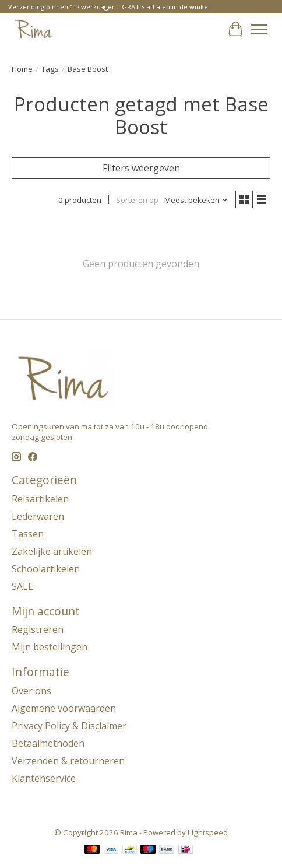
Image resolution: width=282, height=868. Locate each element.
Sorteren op (137, 200)
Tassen (28, 534)
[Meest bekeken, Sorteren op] (196, 200)
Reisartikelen (40, 499)
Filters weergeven (141, 168)
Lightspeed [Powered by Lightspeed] (208, 832)
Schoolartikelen (46, 569)
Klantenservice (44, 778)
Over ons (31, 691)
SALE (22, 586)
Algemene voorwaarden (64, 708)
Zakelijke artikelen (52, 551)
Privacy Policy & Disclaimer (69, 726)
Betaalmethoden (48, 743)
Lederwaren (38, 516)
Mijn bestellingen (50, 647)
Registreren (38, 629)
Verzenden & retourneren (68, 761)
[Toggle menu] (259, 29)
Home (22, 69)
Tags (50, 69)
